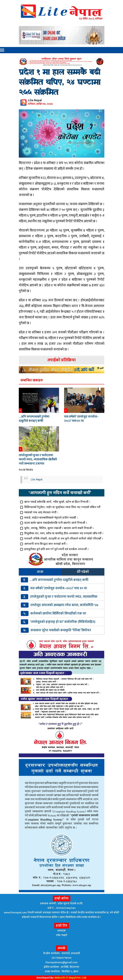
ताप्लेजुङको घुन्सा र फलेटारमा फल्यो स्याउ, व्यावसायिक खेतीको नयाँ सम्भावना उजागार (38, 459)
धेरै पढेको (83, 572)
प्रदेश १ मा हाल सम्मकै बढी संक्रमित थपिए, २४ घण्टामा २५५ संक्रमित (60, 83)
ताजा (40, 572)
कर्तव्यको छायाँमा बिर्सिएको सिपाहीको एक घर (58, 613)
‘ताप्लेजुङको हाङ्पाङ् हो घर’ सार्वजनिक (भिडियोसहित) (63, 622)
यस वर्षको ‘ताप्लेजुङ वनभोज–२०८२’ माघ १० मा (81, 419)
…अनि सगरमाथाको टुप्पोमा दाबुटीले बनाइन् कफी (34, 419)
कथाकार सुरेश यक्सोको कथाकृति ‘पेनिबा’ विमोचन (61, 630)
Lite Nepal (36, 480)
